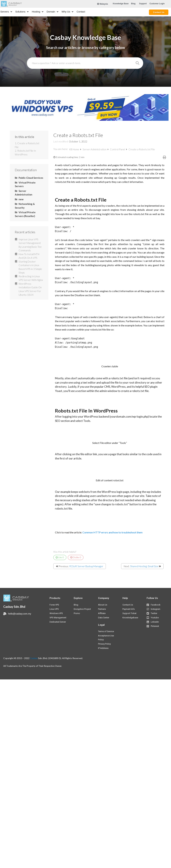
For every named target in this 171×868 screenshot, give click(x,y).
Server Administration (95, 149)
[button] (121, 4)
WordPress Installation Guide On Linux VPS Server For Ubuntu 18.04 (30, 289)
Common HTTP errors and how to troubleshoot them (112, 532)
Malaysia (102, 4)
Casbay (34, 658)
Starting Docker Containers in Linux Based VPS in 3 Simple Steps (30, 267)
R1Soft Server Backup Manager (86, 566)
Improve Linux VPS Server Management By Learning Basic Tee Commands (30, 245)
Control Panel (118, 149)
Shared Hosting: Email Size (144, 566)
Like (60, 557)
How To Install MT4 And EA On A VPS (29, 256)
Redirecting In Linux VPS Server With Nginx (31, 278)
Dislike (76, 557)
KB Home (74, 149)
